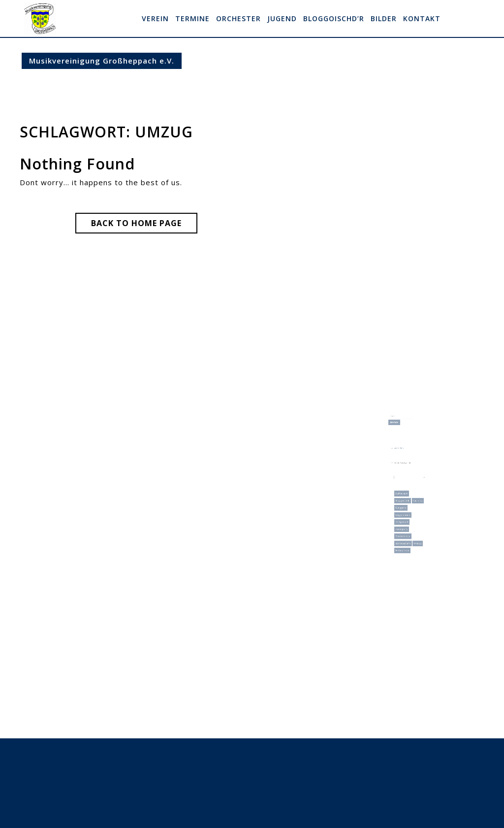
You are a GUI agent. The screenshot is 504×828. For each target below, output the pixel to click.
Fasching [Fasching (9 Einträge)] (415, 494)
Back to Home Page (144, 225)
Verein (155, 18)
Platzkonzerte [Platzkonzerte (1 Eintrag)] (404, 520)
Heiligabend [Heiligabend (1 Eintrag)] (403, 509)
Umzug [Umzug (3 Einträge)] (415, 525)
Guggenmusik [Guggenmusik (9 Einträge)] (404, 504)
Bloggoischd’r (334, 18)
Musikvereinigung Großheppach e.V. (102, 61)
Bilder (384, 18)
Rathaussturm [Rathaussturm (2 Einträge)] (404, 525)
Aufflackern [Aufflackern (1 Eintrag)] (403, 489)
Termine (192, 18)
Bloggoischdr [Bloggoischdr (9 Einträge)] (404, 494)
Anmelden (401, 456)
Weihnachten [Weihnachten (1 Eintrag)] (404, 530)
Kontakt (422, 18)
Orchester (238, 18)
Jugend (282, 18)
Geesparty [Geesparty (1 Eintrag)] (403, 499)
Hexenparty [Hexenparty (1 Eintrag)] (403, 515)
